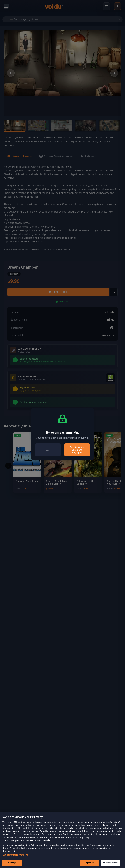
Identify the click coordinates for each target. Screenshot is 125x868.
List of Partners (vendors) (15, 857)
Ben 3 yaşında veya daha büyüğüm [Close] (77, 450)
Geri (48, 450)
